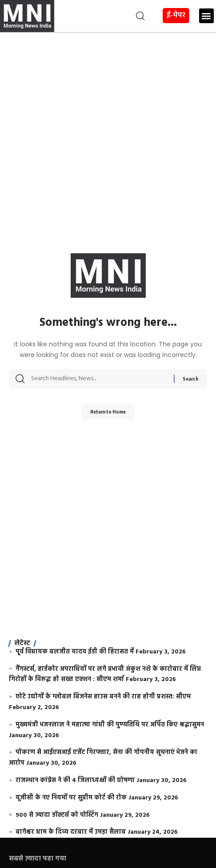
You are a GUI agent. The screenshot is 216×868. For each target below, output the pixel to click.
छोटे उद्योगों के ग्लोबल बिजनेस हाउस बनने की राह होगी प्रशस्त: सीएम (103, 697)
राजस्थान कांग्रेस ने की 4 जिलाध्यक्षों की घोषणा (75, 781)
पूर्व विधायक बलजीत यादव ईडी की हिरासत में (75, 652)
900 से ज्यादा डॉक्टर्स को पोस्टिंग (57, 815)
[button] (101, 16)
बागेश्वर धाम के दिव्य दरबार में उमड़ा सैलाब (71, 832)
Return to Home (108, 412)
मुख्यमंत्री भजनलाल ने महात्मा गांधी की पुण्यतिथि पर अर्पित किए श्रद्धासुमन (110, 725)
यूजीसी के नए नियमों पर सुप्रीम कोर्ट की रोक (71, 798)
